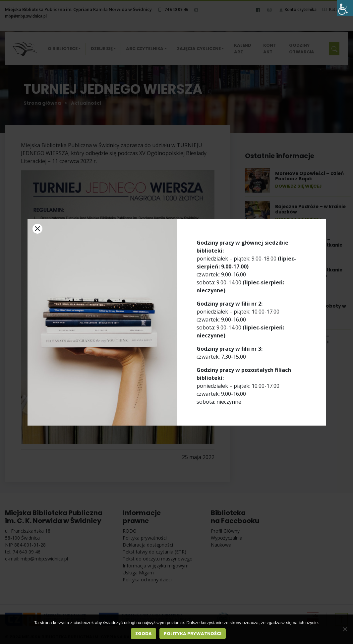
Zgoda (144, 634)
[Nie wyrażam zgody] (345, 629)
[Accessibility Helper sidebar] (345, 8)
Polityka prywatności (193, 634)
